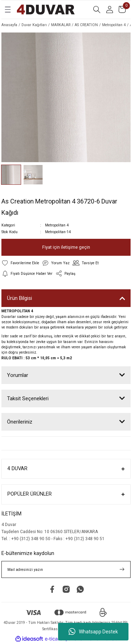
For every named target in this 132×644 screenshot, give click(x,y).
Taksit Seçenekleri (28, 398)
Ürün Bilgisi (20, 298)
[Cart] (122, 10)
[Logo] (46, 10)
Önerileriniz (20, 422)
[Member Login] (109, 10)
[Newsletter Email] (66, 569)
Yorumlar (18, 375)
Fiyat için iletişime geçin (66, 247)
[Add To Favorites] (20, 263)
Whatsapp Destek (93, 632)
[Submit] (122, 569)
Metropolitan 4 (57, 225)
